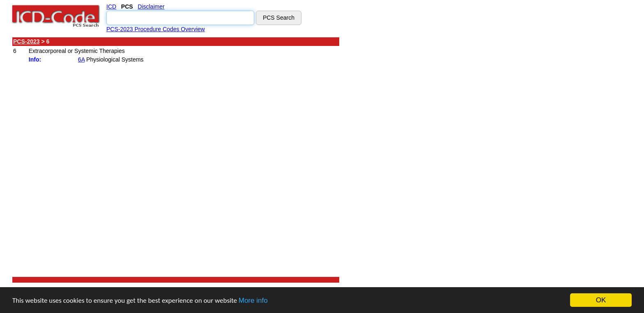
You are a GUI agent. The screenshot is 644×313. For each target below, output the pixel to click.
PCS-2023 (26, 41)
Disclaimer (151, 7)
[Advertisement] (413, 160)
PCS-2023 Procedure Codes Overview (156, 29)
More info (253, 300)
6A (81, 59)
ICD (111, 7)
